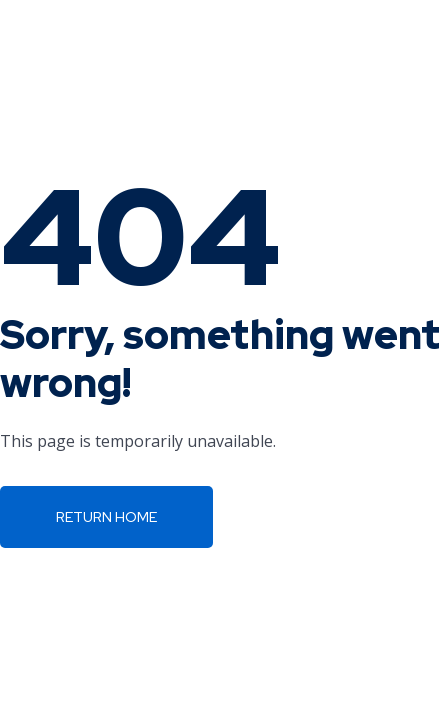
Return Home (106, 517)
